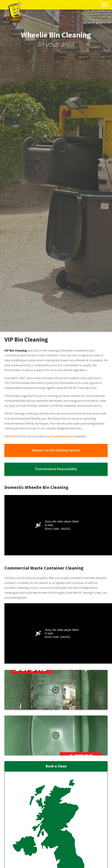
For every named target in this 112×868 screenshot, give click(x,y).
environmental (62, 436)
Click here (11, 436)
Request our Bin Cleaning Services (56, 450)
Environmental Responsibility (56, 469)
